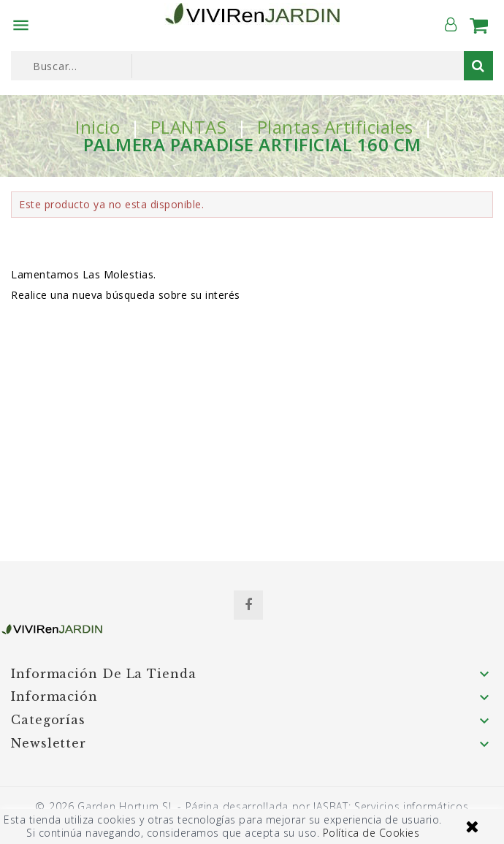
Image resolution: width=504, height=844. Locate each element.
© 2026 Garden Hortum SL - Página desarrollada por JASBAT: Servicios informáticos (252, 806)
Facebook (248, 605)
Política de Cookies (371, 833)
